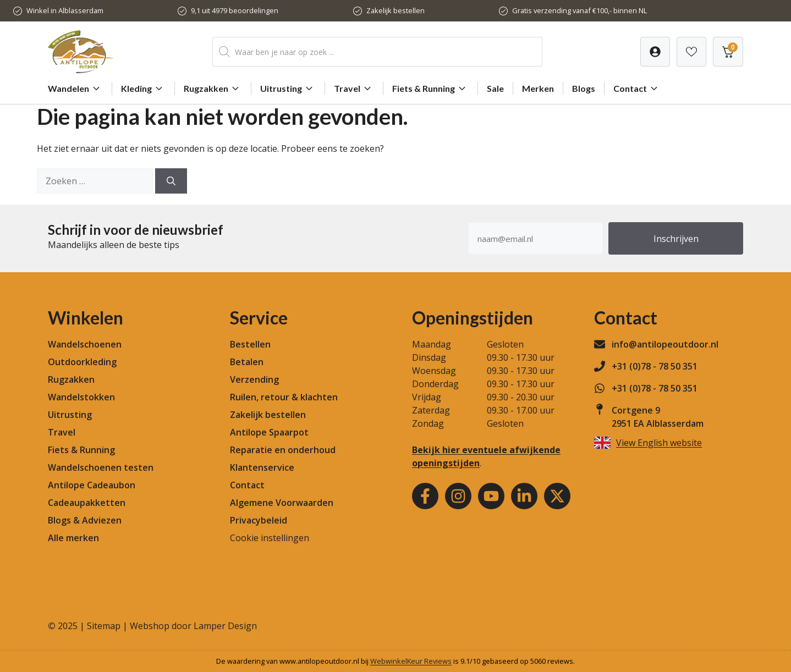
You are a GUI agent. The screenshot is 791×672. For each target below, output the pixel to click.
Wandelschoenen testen (101, 467)
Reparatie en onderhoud (283, 450)
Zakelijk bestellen (395, 10)
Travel (354, 89)
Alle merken (73, 538)
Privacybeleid (259, 520)
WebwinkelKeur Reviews (411, 661)
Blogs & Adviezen (85, 520)
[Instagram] (458, 496)
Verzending (254, 379)
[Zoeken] (171, 181)
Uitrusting (288, 89)
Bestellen (250, 344)
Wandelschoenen (85, 344)
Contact (637, 89)
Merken (538, 88)
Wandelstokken (81, 397)
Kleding (143, 89)
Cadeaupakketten (87, 503)
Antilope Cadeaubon (92, 485)
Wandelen (75, 89)
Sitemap (104, 626)
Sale (495, 88)
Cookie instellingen (270, 538)
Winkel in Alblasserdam (65, 10)
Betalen (247, 362)
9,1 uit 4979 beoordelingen (235, 10)
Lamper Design (225, 626)
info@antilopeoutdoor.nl (665, 344)
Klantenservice (262, 467)
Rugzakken (213, 89)
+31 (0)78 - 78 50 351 (655, 366)
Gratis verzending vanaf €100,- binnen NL (579, 10)
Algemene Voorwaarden (282, 503)
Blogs (584, 88)
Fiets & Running (430, 89)
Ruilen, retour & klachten (284, 397)
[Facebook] (425, 496)
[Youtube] (491, 496)
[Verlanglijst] (655, 52)
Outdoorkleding (82, 362)
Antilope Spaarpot (269, 432)
